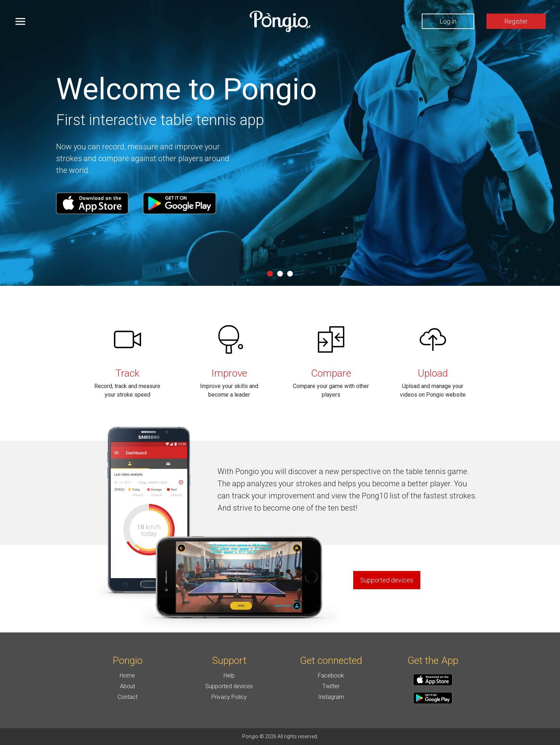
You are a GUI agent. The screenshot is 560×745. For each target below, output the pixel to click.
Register (516, 21)
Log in (448, 21)
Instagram (331, 697)
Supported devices (229, 686)
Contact (127, 697)
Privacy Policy (229, 697)
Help (229, 676)
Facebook (331, 676)
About (127, 686)
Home (127, 676)
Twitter (331, 686)
